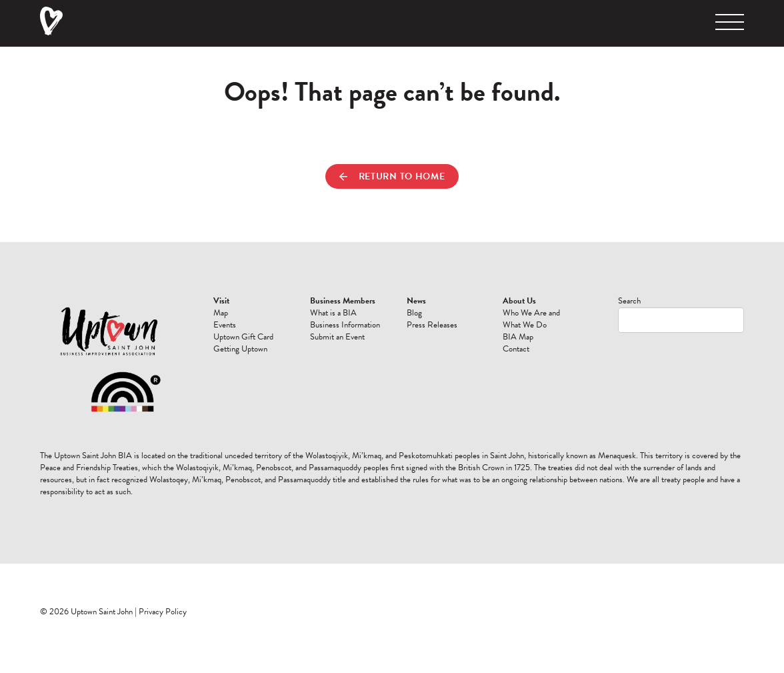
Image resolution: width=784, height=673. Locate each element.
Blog (414, 313)
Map (221, 313)
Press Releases (432, 325)
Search (629, 301)
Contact (516, 349)
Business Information (345, 325)
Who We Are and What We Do (531, 319)
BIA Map (518, 337)
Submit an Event (337, 337)
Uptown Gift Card (243, 337)
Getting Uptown (240, 349)
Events (225, 325)
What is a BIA (333, 313)
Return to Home (392, 176)
